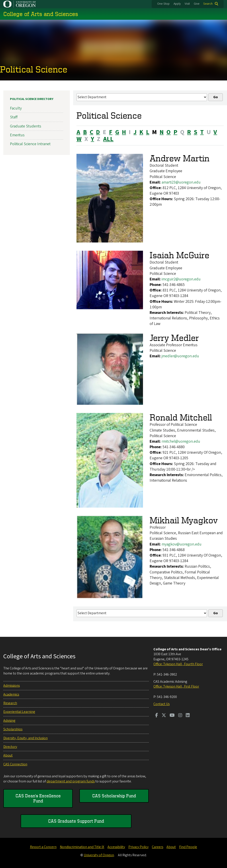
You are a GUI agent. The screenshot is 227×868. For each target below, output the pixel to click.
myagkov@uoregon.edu (182, 544)
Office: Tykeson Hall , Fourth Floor (178, 664)
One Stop (163, 4)
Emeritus (17, 135)
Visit (187, 4)
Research (10, 703)
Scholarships (13, 729)
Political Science (34, 69)
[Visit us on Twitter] (164, 716)
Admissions (12, 686)
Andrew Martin (180, 158)
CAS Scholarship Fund (114, 796)
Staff (14, 117)
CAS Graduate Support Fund (76, 821)
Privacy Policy (138, 847)
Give (197, 4)
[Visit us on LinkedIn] (188, 716)
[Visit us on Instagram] (180, 716)
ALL (108, 139)
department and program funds (71, 781)
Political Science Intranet (30, 144)
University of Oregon (99, 855)
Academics (11, 694)
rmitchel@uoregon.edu (181, 441)
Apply (177, 4)
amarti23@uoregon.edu (181, 182)
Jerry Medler (174, 337)
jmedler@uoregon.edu (180, 356)
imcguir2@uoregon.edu (181, 279)
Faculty (16, 108)
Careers (158, 847)
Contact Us (161, 704)
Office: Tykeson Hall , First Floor (176, 686)
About (8, 755)
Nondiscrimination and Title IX (82, 847)
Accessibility (116, 847)
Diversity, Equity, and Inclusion (25, 738)
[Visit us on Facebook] (157, 716)
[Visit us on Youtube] (172, 716)
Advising (9, 721)
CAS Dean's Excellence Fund (38, 798)
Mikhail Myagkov (184, 520)
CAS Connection (15, 764)
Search (208, 4)
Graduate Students (26, 126)
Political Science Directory (32, 99)
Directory (10, 747)
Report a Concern (43, 847)
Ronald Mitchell (181, 417)
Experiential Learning (19, 712)
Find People (188, 847)
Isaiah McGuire (179, 255)
